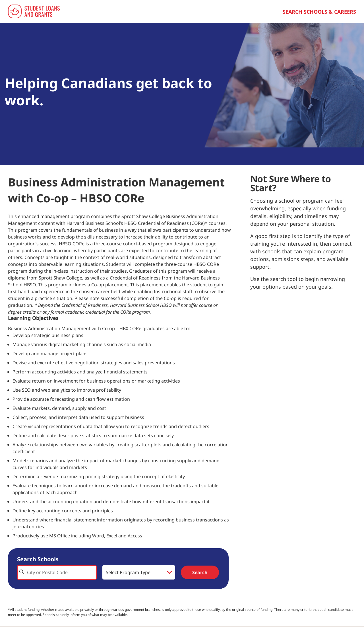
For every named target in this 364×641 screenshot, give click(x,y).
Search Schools (38, 559)
